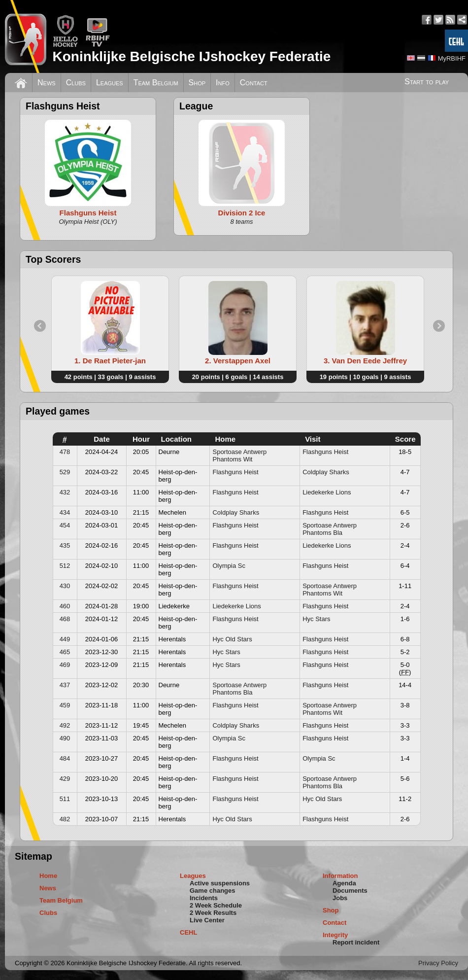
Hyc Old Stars (232, 639)
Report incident (356, 942)
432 (65, 492)
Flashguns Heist (325, 452)
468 (65, 619)
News (47, 83)
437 (65, 685)
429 (65, 779)
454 (65, 525)
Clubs (76, 83)
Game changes (213, 891)
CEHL (188, 932)
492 (65, 725)
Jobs (340, 898)
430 (65, 586)
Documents (350, 891)
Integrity (335, 935)
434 (65, 512)
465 (65, 652)
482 (65, 819)
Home (48, 876)
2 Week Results (213, 913)
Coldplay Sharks (326, 472)
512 (65, 566)
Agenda (344, 883)
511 (65, 799)
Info (223, 83)
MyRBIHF (452, 58)
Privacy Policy (438, 963)
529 (65, 472)
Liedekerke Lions (327, 492)
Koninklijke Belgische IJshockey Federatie (191, 56)
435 (65, 545)
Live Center (207, 920)
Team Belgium (156, 83)
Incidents (204, 898)
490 (65, 738)
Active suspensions (220, 883)
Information (340, 876)
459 (65, 705)
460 (65, 606)
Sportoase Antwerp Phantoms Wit (239, 455)
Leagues (110, 83)
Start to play (427, 82)
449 (65, 639)
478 (65, 452)
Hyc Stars (316, 619)
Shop (197, 83)
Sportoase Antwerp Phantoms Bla (330, 529)
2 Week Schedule (216, 905)
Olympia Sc (229, 566)
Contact (254, 83)
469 (65, 665)
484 (65, 758)
